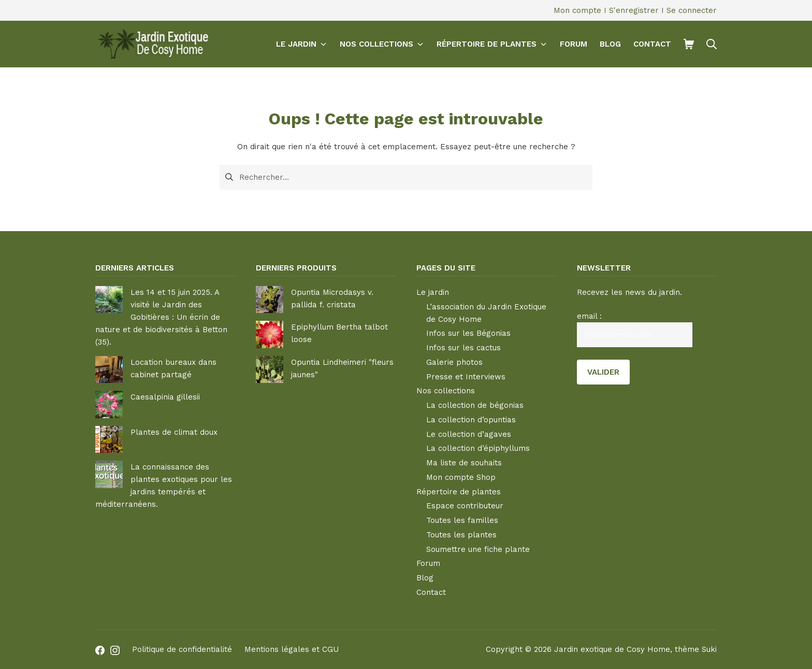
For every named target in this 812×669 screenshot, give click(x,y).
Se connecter (692, 10)
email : (589, 316)
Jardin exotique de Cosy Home (612, 649)
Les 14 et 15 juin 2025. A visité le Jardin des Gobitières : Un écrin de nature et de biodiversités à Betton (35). (161, 317)
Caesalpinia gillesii (165, 397)
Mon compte (577, 10)
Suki (709, 649)
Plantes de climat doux (174, 432)
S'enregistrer (634, 10)
